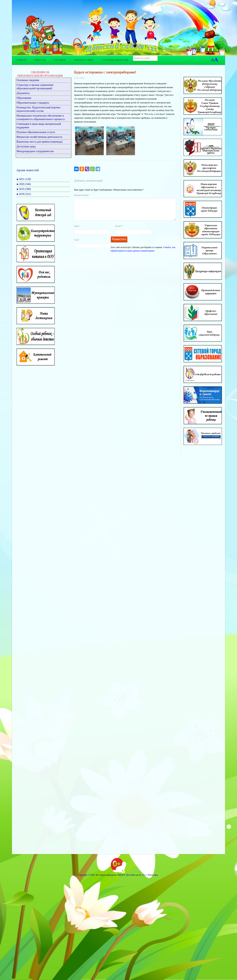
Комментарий (81, 195)
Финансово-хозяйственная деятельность (40, 137)
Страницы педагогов (115, 60)
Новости (40, 60)
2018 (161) (24, 194)
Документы (23, 93)
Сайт (77, 244)
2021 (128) (24, 179)
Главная (21, 60)
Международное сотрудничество (35, 151)
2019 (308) (24, 189)
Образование (24, 98)
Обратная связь (83, 60)
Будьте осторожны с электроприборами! (105, 72)
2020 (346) (24, 184)
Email (119, 231)
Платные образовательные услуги (36, 132)
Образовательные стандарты (33, 103)
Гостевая (60, 60)
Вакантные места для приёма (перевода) (40, 142)
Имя (77, 231)
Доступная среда (26, 146)
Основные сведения (28, 80)
